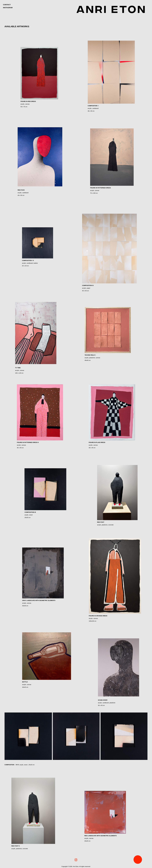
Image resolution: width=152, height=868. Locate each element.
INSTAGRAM (8, 8)
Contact (7, 5)
